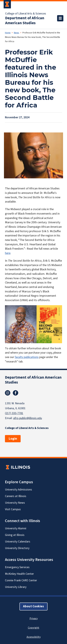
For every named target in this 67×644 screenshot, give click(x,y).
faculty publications (27, 357)
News (17, 33)
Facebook (16, 393)
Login (13, 439)
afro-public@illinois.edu (28, 418)
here (8, 253)
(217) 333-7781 (14, 413)
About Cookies (33, 606)
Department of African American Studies (25, 21)
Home (8, 33)
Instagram (8, 393)
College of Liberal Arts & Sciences (26, 14)
